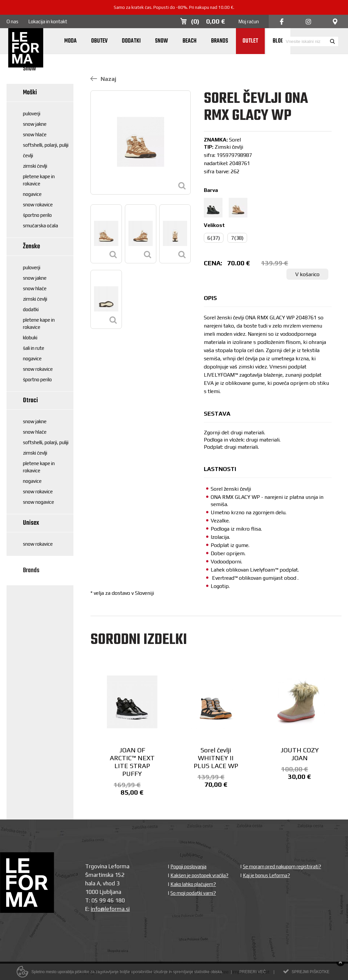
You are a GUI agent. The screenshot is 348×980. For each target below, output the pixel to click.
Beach (190, 41)
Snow (162, 41)
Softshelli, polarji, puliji (46, 145)
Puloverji (32, 113)
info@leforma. (108, 909)
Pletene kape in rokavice (39, 180)
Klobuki (30, 338)
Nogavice (32, 194)
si (128, 909)
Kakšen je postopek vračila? (199, 875)
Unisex (31, 523)
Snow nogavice (39, 502)
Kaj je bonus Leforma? (266, 875)
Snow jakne (35, 124)
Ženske (31, 246)
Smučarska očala (40, 226)
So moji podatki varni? (193, 893)
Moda (70, 41)
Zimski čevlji (35, 166)
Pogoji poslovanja (188, 867)
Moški (30, 93)
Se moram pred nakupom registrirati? (282, 867)
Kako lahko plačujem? (193, 884)
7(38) (237, 238)
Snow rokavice (38, 205)
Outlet (250, 41)
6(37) (214, 238)
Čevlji (28, 155)
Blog (278, 41)
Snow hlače (35, 134)
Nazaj (103, 79)
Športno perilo (37, 215)
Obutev (99, 41)
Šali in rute (34, 348)
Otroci (30, 400)
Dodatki (131, 41)
